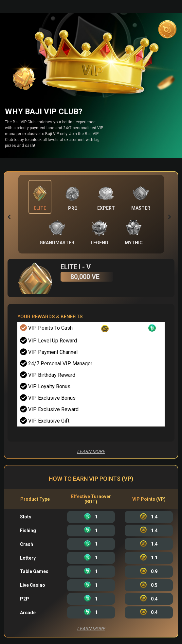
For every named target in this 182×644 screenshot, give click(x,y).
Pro (73, 208)
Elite (40, 208)
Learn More (91, 451)
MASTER (141, 208)
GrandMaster (57, 243)
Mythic (134, 243)
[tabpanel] (91, 405)
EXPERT (106, 208)
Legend (100, 243)
